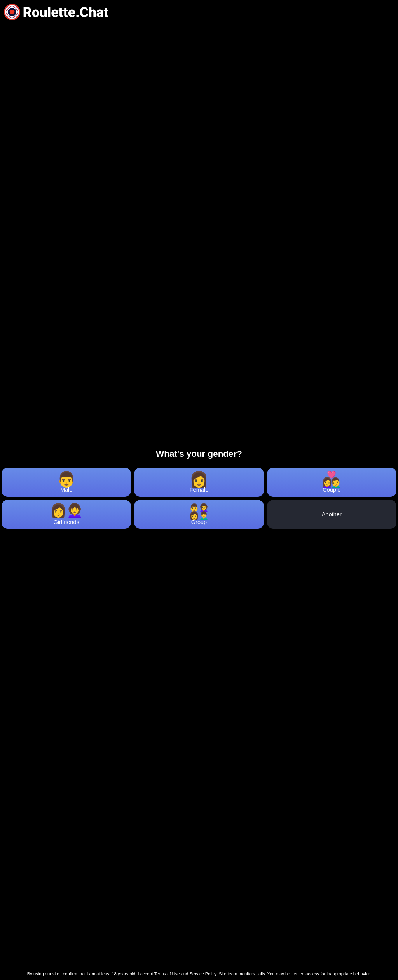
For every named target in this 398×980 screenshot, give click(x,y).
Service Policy (203, 974)
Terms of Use (167, 974)
